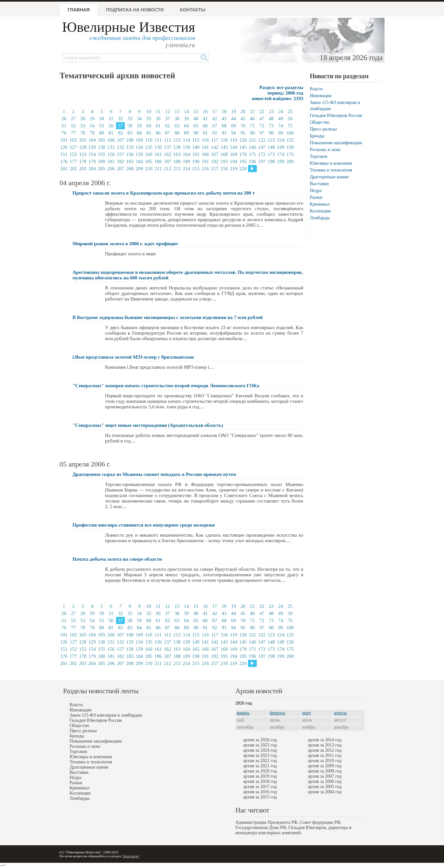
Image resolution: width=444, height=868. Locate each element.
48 (271, 119)
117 (215, 140)
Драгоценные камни (329, 177)
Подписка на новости (135, 10)
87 (168, 133)
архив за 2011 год (325, 755)
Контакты (193, 10)
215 (196, 169)
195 (243, 161)
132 (120, 147)
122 (262, 140)
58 (130, 126)
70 (243, 126)
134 (139, 147)
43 (224, 119)
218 (224, 169)
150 (290, 147)
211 (158, 169)
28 (83, 119)
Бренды (317, 136)
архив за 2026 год (260, 740)
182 (120, 161)
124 (281, 140)
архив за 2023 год (260, 755)
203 (83, 169)
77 (73, 133)
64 (186, 126)
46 (252, 119)
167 (215, 154)
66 (205, 126)
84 (139, 133)
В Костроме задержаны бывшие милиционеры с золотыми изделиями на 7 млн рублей (168, 317)
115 (196, 140)
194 (234, 161)
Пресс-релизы (323, 129)
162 (168, 154)
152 (73, 154)
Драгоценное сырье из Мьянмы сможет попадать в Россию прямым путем (154, 474)
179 (92, 161)
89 (186, 133)
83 (130, 133)
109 (139, 140)
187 (168, 161)
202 (73, 169)
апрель (340, 713)
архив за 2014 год (325, 740)
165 (196, 154)
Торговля (319, 156)
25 (290, 111)
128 (83, 147)
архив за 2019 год (260, 776)
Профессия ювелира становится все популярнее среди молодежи (144, 525)
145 (243, 147)
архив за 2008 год (325, 771)
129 (92, 147)
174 (281, 154)
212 (168, 169)
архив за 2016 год (260, 792)
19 (234, 111)
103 (83, 140)
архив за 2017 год (260, 787)
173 (271, 154)
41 (205, 119)
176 (64, 161)
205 (102, 169)
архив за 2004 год (325, 792)
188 (177, 161)
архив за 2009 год (325, 766)
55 (102, 126)
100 (290, 133)
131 (111, 147)
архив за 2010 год (325, 761)
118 (224, 140)
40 (196, 119)
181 (111, 161)
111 (158, 140)
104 (92, 140)
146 (252, 147)
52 (73, 126)
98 (271, 133)
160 (149, 154)
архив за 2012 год (325, 750)
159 (139, 154)
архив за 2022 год (260, 761)
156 (111, 154)
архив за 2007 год (325, 776)
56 (111, 126)
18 (224, 111)
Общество (320, 122)
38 (177, 119)
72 (262, 126)
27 (73, 119)
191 (205, 161)
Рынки (316, 197)
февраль (278, 713)
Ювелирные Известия (129, 27)
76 (64, 133)
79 (92, 133)
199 (281, 161)
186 (158, 161)
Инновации (321, 96)
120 (243, 140)
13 (177, 111)
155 (102, 154)
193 (224, 161)
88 (177, 133)
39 (186, 119)
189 (186, 161)
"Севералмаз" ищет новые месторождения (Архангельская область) (148, 425)
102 (73, 140)
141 (205, 147)
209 (139, 169)
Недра (316, 191)
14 (186, 111)
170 (243, 154)
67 (215, 126)
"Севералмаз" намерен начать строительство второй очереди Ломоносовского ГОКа (166, 386)
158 (130, 154)
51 (64, 126)
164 (186, 154)
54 (92, 126)
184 (139, 161)
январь (243, 713)
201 (64, 169)
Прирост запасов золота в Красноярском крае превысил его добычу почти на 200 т (164, 193)
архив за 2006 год (325, 781)
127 (73, 147)
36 (158, 119)
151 (64, 154)
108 (130, 140)
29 (92, 119)
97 (262, 133)
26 (64, 119)
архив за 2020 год (260, 771)
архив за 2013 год (325, 745)
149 (281, 147)
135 (149, 147)
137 (168, 147)
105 (102, 140)
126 (64, 147)
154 (92, 154)
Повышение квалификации (336, 143)
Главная (79, 10)
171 (252, 154)
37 (168, 119)
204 (92, 169)
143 (224, 147)
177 (73, 161)
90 (196, 133)
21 (252, 111)
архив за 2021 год (260, 766)
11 (158, 111)
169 (234, 154)
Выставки (319, 184)
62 (168, 126)
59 (139, 126)
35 (149, 119)
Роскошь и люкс (325, 150)
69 (234, 126)
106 (111, 140)
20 (243, 111)
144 (234, 147)
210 (149, 169)
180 (102, 161)
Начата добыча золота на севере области (117, 559)
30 (102, 119)
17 (215, 111)
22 (262, 111)
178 (83, 161)
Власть (316, 89)
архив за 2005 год (325, 787)
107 (120, 140)
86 (158, 133)
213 (177, 169)
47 (262, 119)
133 (130, 147)
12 (168, 111)
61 (158, 126)
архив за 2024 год (260, 750)
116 (205, 140)
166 (205, 154)
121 (252, 140)
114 (187, 140)
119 (234, 140)
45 (243, 119)
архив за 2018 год (260, 781)
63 (177, 126)
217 (215, 169)
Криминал (320, 204)
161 (158, 154)
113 (177, 140)
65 (196, 126)
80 (102, 133)
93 (224, 133)
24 (281, 111)
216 (205, 169)
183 (130, 161)
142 (215, 147)
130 (102, 147)
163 (177, 154)
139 (186, 147)
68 (224, 126)
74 (281, 126)
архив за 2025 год (260, 745)
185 (149, 161)
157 (120, 154)
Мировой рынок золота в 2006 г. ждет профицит (125, 244)
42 (215, 119)
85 (149, 133)
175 (290, 154)
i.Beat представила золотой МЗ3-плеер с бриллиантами (133, 357)
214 (186, 169)
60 (149, 126)
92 (215, 133)
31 (111, 119)
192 (215, 161)
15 (196, 111)
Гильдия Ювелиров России (336, 115)
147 (262, 147)
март (307, 713)
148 (271, 147)
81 (111, 133)
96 (252, 133)
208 (130, 169)
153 (83, 154)
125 (290, 140)
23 (271, 111)
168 (224, 154)
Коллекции (320, 211)
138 (177, 147)
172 (262, 154)
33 (130, 119)
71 (252, 126)
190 (196, 161)
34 (139, 119)
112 (168, 140)
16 (205, 111)
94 (234, 133)
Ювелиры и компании (331, 163)
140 (196, 147)
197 (262, 161)
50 (290, 119)
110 (149, 140)
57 (120, 126)
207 (120, 169)
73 (271, 126)
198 (271, 161)
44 (234, 119)
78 (83, 133)
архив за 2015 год (260, 797)
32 (120, 119)
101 (64, 140)
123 (271, 140)
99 (281, 133)
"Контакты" (131, 856)
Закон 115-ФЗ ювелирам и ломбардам (106, 715)
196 (252, 161)
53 (83, 126)
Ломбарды (320, 218)
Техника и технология (331, 170)
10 (149, 111)
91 (205, 133)
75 (290, 126)
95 (243, 133)
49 (281, 119)
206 (111, 169)
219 (234, 169)
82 (120, 133)
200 (290, 161)
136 (158, 147)
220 (243, 169)
